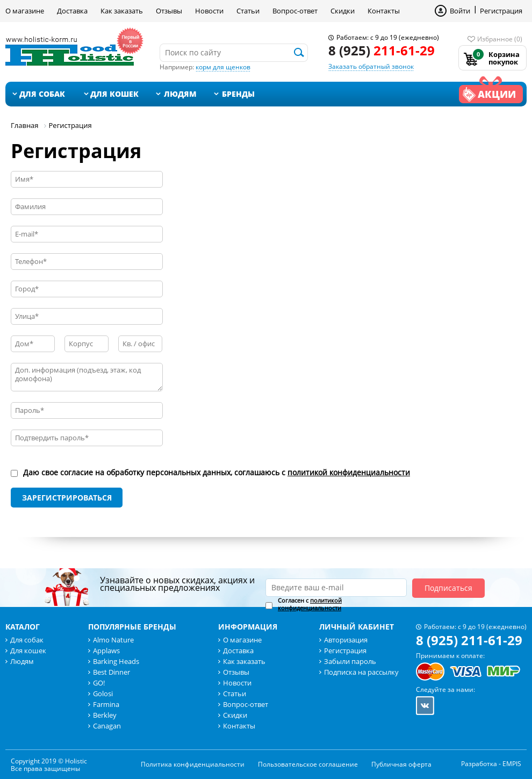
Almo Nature (113, 640)
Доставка (72, 11)
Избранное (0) (500, 39)
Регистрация (501, 11)
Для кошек (114, 94)
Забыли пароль (350, 661)
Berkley (105, 715)
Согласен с (310, 604)
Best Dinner (112, 672)
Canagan (107, 726)
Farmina (106, 704)
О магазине (25, 11)
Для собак (42, 94)
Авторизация (346, 640)
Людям (180, 94)
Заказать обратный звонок (371, 66)
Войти (460, 11)
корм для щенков (223, 67)
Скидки (343, 11)
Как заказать (122, 11)
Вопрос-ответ (295, 11)
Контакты (384, 11)
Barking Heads (116, 661)
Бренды (238, 94)
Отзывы (169, 11)
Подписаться (448, 588)
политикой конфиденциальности (349, 472)
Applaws (106, 651)
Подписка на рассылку (361, 672)
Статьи (248, 11)
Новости (209, 11)
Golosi (103, 694)
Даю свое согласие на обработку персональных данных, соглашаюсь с (217, 473)
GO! (99, 683)
